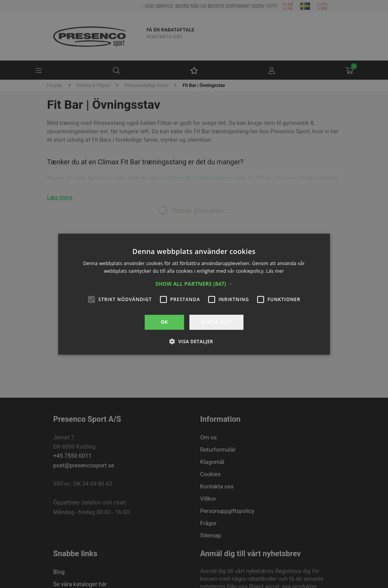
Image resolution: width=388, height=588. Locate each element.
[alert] (194, 294)
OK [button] (164, 322)
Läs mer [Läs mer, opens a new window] (275, 271)
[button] (194, 284)
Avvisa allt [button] (216, 322)
